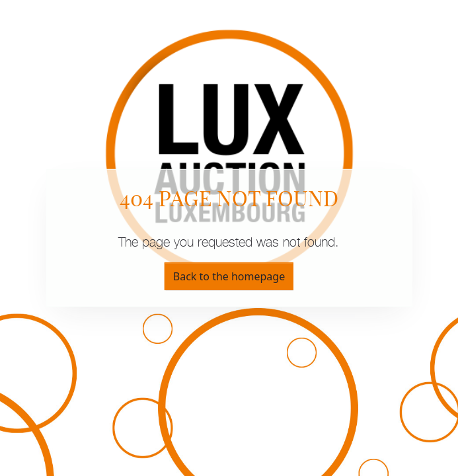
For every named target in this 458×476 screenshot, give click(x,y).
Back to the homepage (229, 276)
